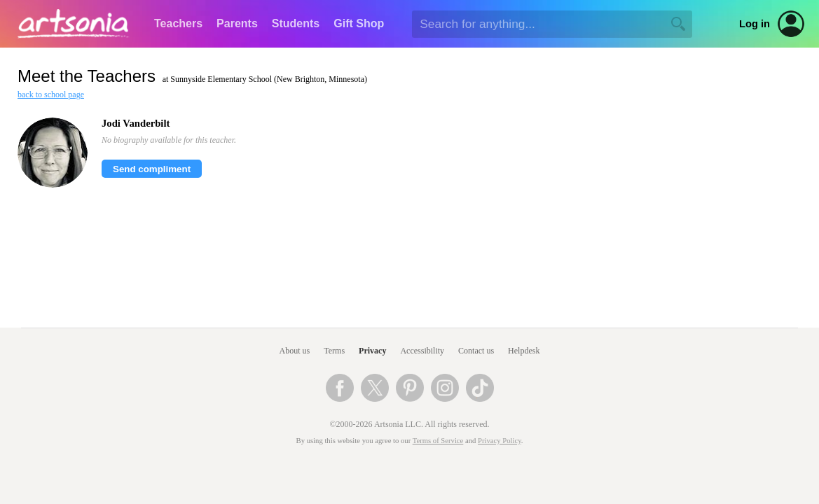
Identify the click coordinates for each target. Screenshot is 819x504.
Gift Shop (359, 23)
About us (295, 351)
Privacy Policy (500, 441)
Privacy (372, 351)
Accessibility (422, 351)
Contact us (476, 351)
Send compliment (152, 169)
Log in (755, 24)
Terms (334, 351)
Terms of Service (438, 441)
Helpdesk (524, 351)
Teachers (178, 23)
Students (296, 23)
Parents (237, 23)
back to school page (51, 94)
